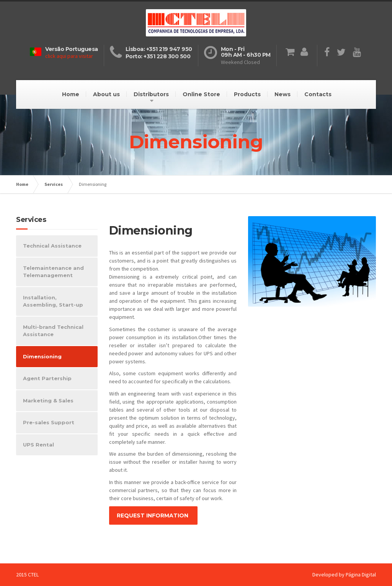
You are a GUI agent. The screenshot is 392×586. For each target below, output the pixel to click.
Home (71, 94)
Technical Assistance (52, 246)
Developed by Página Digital (344, 575)
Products (247, 94)
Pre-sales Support (49, 422)
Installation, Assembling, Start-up (53, 301)
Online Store (201, 94)
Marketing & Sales (48, 401)
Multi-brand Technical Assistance (53, 331)
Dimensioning (42, 356)
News (283, 94)
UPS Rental (38, 445)
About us (106, 94)
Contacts (318, 94)
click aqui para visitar (69, 56)
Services (54, 184)
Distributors (151, 94)
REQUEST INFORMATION (153, 515)
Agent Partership (47, 378)
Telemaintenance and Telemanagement (53, 272)
